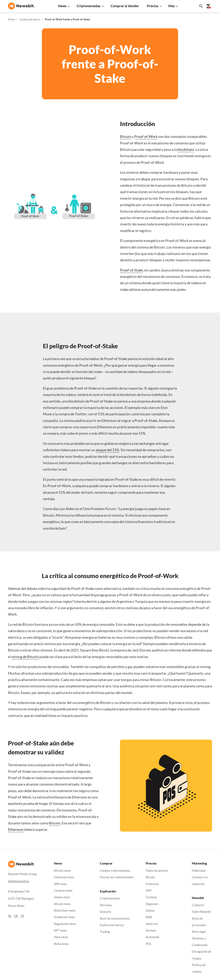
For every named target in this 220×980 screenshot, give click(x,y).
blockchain (186, 149)
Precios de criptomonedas (117, 877)
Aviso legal (199, 932)
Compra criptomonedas (115, 871)
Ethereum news (64, 877)
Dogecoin (152, 904)
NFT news (60, 930)
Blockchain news (65, 910)
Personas (106, 905)
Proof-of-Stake (131, 270)
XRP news (60, 884)
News (62, 6)
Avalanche (153, 937)
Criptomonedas (89, 6)
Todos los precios (157, 871)
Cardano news (63, 891)
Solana (150, 910)
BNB (149, 917)
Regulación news (65, 924)
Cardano (151, 897)
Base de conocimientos (115, 918)
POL (149, 944)
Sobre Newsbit (201, 912)
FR (22, 916)
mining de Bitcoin (25, 657)
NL (10, 916)
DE (16, 916)
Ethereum (16, 829)
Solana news (62, 897)
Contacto (198, 905)
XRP (149, 891)
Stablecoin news (64, 917)
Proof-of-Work (146, 136)
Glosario (105, 912)
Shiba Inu (152, 924)
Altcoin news (62, 904)
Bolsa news (61, 944)
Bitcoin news (62, 871)
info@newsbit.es (19, 881)
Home (11, 19)
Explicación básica (30, 19)
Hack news (61, 937)
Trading (105, 932)
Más (171, 6)
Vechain (151, 930)
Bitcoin (126, 136)
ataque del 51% (107, 450)
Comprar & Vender (125, 6)
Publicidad (199, 871)
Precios (153, 6)
